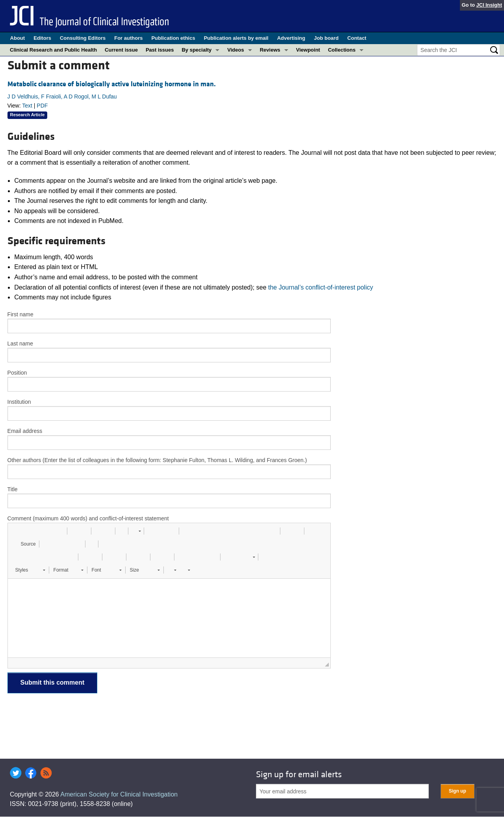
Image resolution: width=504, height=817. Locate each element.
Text (27, 106)
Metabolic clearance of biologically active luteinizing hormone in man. (112, 84)
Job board (326, 38)
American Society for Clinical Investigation (119, 794)
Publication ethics (173, 38)
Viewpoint (308, 50)
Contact (357, 38)
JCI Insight (489, 5)
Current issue (121, 50)
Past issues (160, 50)
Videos (235, 50)
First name (20, 314)
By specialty (196, 50)
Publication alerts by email (236, 38)
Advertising (291, 38)
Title (13, 489)
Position (17, 373)
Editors (42, 38)
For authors (128, 38)
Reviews (270, 50)
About (18, 38)
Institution (19, 402)
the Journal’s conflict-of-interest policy (321, 287)
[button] (17, 531)
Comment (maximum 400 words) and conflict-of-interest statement (88, 518)
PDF (42, 106)
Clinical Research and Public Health (53, 50)
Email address (25, 431)
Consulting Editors (83, 38)
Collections (342, 50)
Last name (20, 344)
